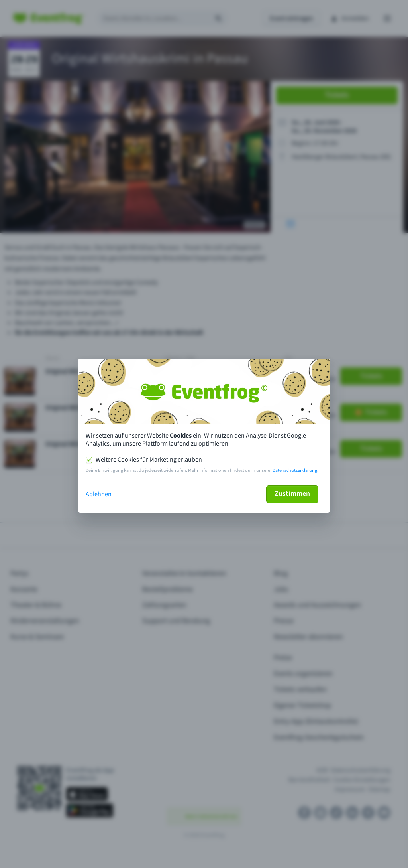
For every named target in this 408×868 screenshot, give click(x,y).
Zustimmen (292, 494)
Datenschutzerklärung (295, 470)
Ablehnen (99, 494)
